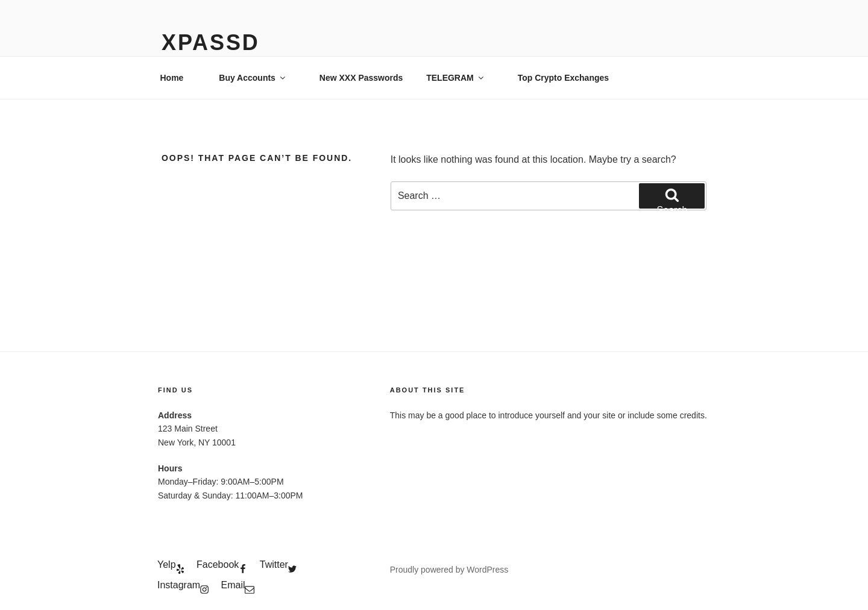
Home (172, 78)
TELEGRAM (456, 78)
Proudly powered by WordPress (449, 570)
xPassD (211, 42)
